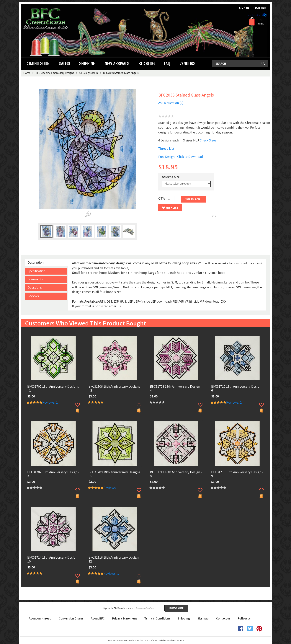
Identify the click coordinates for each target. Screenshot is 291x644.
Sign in (244, 8)
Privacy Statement (125, 619)
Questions (35, 288)
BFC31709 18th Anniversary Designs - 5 (114, 474)
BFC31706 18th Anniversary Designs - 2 (114, 389)
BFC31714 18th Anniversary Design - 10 (53, 560)
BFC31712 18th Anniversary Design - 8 (176, 474)
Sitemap (203, 619)
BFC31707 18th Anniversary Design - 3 (53, 474)
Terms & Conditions (157, 619)
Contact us (223, 619)
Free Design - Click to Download (181, 157)
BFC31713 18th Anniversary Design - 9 (237, 474)
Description (36, 263)
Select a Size (171, 177)
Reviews (33, 296)
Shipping (184, 619)
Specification (36, 271)
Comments (35, 279)
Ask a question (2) (171, 103)
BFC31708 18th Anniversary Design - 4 (176, 389)
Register (259, 8)
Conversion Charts (71, 619)
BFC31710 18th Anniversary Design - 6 (237, 389)
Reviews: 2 (234, 403)
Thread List (166, 149)
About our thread (40, 619)
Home (27, 73)
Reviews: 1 (50, 403)
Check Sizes (208, 140)
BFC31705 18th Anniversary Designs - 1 (53, 389)
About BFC (98, 619)
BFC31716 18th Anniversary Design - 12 (115, 560)
